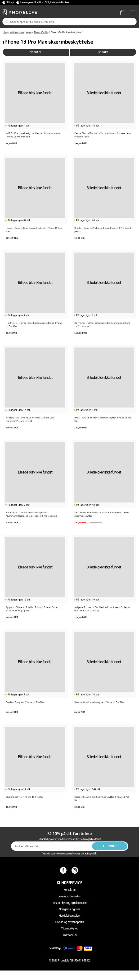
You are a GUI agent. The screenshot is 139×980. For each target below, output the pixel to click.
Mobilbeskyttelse (17, 32)
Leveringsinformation (69, 896)
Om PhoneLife (69, 935)
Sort (103, 52)
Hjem (5, 32)
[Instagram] (75, 870)
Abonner (110, 846)
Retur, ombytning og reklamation (69, 903)
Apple (29, 32)
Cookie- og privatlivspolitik (70, 922)
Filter (36, 52)
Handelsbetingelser (69, 916)
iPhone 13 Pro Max (41, 32)
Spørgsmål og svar (69, 909)
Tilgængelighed (69, 928)
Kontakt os (69, 890)
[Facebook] (64, 870)
